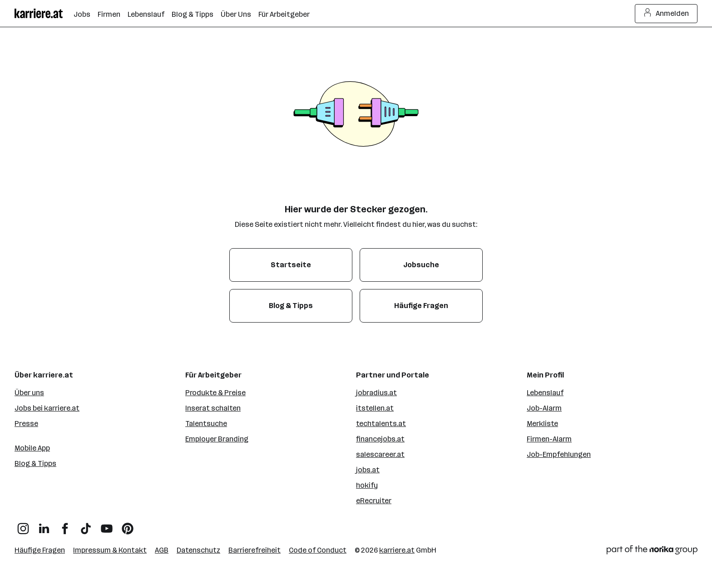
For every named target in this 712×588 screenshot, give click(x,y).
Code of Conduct (318, 550)
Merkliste (542, 424)
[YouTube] (107, 525)
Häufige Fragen (40, 550)
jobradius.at (376, 393)
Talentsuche (206, 424)
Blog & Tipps (35, 463)
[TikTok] (86, 525)
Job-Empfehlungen (559, 454)
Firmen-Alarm (549, 439)
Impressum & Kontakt (110, 550)
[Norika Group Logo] (652, 551)
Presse (26, 424)
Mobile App (32, 448)
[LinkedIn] (44, 525)
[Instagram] (23, 525)
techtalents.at (381, 424)
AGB (162, 550)
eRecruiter (374, 501)
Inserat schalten (213, 408)
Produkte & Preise (215, 393)
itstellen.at (375, 408)
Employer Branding (217, 439)
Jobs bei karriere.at (47, 408)
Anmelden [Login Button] (666, 14)
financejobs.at (380, 439)
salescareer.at (380, 454)
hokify (367, 485)
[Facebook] (65, 525)
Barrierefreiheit (255, 550)
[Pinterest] (128, 525)
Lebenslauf (545, 393)
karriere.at (397, 550)
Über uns (29, 393)
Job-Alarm (544, 408)
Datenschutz (198, 550)
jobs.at (368, 470)
